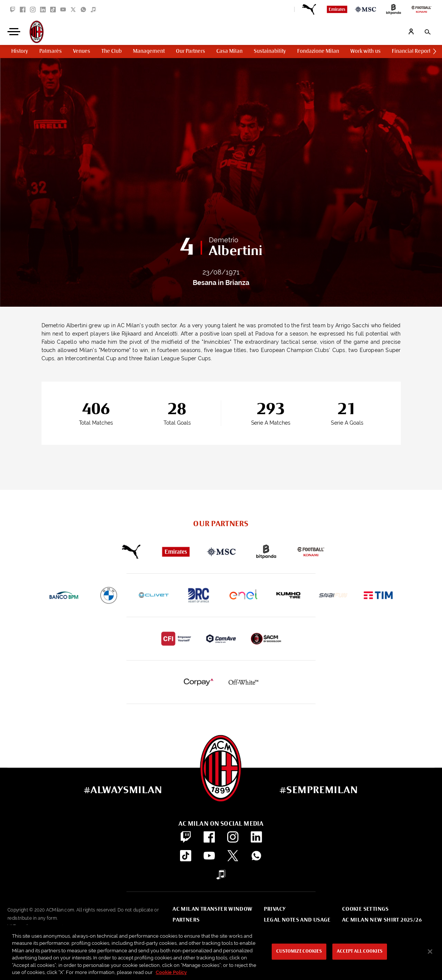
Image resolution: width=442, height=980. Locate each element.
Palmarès (51, 51)
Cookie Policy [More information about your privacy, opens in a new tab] (171, 972)
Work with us (365, 51)
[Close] (430, 952)
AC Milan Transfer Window (212, 909)
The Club (112, 51)
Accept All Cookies (360, 952)
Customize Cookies (299, 952)
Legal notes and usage (297, 920)
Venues (82, 51)
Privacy (275, 909)
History (20, 51)
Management (149, 51)
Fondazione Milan (318, 51)
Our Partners (190, 51)
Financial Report (411, 51)
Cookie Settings (365, 909)
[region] (221, 952)
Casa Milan (229, 51)
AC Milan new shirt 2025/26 (382, 920)
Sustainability (270, 51)
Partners (186, 920)
